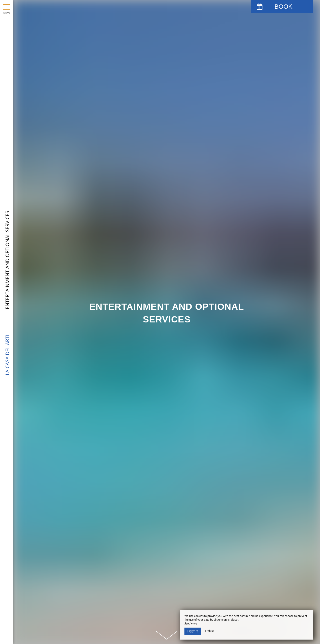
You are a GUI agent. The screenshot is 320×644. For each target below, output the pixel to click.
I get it (193, 631)
